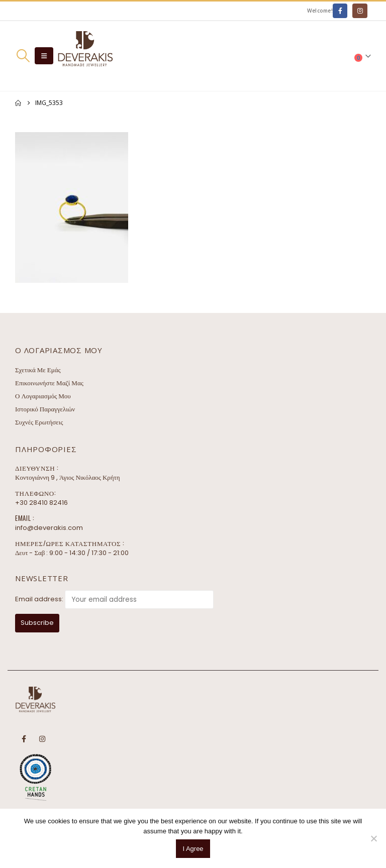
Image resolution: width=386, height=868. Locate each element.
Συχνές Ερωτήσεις (39, 422)
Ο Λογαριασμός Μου (43, 396)
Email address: (39, 599)
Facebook (24, 739)
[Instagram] (360, 11)
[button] (23, 56)
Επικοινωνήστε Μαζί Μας (49, 383)
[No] (373, 838)
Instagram (42, 739)
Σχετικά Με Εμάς (38, 370)
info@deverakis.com (49, 528)
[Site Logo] (85, 56)
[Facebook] (340, 11)
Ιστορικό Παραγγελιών (45, 409)
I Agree (193, 849)
